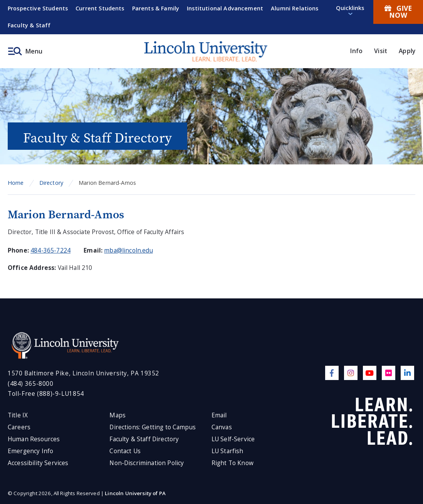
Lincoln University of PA (135, 493)
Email (219, 415)
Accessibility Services (38, 463)
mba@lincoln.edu (128, 250)
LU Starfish (227, 451)
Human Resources (34, 439)
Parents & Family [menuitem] (156, 8)
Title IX (18, 415)
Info (356, 51)
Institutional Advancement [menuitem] (225, 8)
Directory (51, 183)
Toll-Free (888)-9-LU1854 (46, 394)
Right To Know (232, 463)
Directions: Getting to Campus (153, 427)
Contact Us (125, 451)
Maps (117, 415)
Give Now (398, 12)
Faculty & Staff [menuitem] (29, 25)
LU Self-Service (233, 439)
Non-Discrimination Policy (147, 463)
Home (16, 183)
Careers (19, 427)
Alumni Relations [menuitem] (295, 8)
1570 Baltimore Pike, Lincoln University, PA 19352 (83, 373)
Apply (407, 51)
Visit (381, 51)
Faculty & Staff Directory (144, 439)
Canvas (222, 427)
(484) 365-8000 (31, 384)
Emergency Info (30, 451)
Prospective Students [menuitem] (38, 8)
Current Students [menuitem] (100, 8)
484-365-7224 (50, 250)
